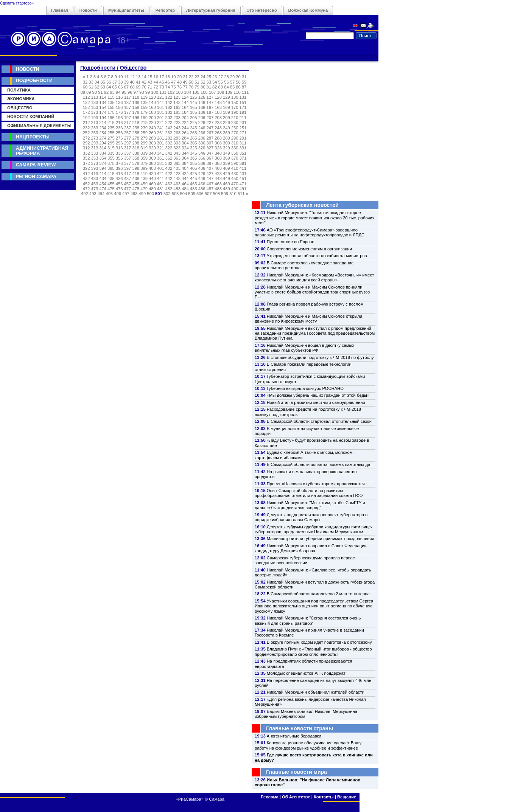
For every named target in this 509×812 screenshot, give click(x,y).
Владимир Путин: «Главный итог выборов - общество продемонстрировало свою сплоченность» (313, 651)
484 (185, 189)
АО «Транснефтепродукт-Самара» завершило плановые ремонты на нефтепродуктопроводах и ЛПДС (310, 232)
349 (226, 153)
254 (103, 133)
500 (150, 194)
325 (194, 148)
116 (119, 97)
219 (144, 123)
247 (210, 128)
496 (118, 194)
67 (126, 87)
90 (95, 92)
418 (136, 174)
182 (169, 112)
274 (103, 138)
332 (86, 153)
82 (215, 87)
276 (119, 138)
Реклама (270, 797)
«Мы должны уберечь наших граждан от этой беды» (318, 395)
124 (185, 97)
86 (238, 87)
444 (185, 179)
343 (177, 153)
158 (136, 107)
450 (235, 179)
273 (95, 138)
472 (86, 189)
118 (136, 97)
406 (202, 168)
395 (111, 168)
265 (194, 133)
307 (210, 143)
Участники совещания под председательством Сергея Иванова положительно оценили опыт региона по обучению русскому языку (314, 606)
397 (128, 168)
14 (144, 77)
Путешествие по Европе (291, 242)
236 (119, 128)
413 (95, 174)
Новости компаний (31, 116)
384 (185, 163)
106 (204, 92)
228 (218, 123)
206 (202, 118)
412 (86, 174)
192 (86, 118)
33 (91, 82)
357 (128, 158)
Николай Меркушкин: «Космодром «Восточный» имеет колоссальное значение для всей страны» (314, 277)
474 (103, 189)
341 (161, 153)
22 (191, 77)
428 (218, 174)
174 (103, 112)
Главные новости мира (297, 772)
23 (197, 77)
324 (185, 148)
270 (235, 133)
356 (119, 158)
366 (202, 158)
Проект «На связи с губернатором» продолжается (316, 484)
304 (185, 143)
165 (194, 107)
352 (86, 158)
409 (226, 168)
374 (103, 163)
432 (86, 179)
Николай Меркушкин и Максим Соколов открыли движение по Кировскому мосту (308, 319)
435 (111, 179)
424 (185, 174)
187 (210, 112)
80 (203, 87)
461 (161, 184)
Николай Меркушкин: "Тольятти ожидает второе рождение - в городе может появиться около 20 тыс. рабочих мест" (314, 218)
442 (169, 179)
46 (168, 82)
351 (243, 153)
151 (243, 102)
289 (226, 138)
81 (209, 87)
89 (89, 92)
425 (194, 174)
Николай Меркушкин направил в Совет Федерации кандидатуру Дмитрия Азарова (311, 548)
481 (161, 189)
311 (243, 143)
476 (119, 189)
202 (169, 118)
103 (180, 92)
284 (185, 138)
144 (185, 102)
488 (218, 189)
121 (161, 97)
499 (142, 194)
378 (136, 163)
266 (202, 133)
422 (169, 174)
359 (144, 158)
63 (103, 87)
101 (163, 92)
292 (86, 143)
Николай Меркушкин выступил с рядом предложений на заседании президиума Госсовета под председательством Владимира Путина (315, 333)
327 (210, 148)
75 (173, 87)
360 (152, 158)
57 (232, 82)
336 (119, 153)
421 (161, 174)
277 (128, 138)
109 (229, 92)
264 (185, 133)
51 (197, 82)
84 (226, 87)
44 (156, 82)
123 (177, 97)
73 (162, 87)
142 (169, 102)
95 (124, 92)
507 (208, 194)
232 (86, 128)
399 (144, 168)
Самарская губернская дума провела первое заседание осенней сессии (305, 560)
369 (226, 158)
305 (194, 143)
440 (152, 179)
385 (194, 163)
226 (202, 123)
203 (177, 118)
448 (218, 179)
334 (103, 153)
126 (202, 97)
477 (128, 189)
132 (86, 102)
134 (103, 102)
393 (95, 168)
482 (169, 189)
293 (95, 143)
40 (132, 82)
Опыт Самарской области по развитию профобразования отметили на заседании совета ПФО (309, 493)
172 (86, 112)
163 (177, 107)
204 (185, 118)
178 (136, 112)
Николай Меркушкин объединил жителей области (316, 692)
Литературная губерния (211, 10)
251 (243, 128)
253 (95, 133)
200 (152, 118)
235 (111, 128)
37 (114, 82)
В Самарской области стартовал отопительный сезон (319, 421)
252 (86, 133)
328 (218, 148)
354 (103, 158)
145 (194, 102)
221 (161, 123)
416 (119, 174)
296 (119, 143)
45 (162, 82)
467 (210, 184)
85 (232, 87)
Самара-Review (36, 165)
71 (150, 87)
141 (161, 102)
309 (226, 143)
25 (209, 77)
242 (169, 128)
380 (152, 163)
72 (156, 87)
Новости (88, 10)
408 (218, 168)
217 (128, 123)
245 (194, 128)
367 (210, 158)
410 (235, 168)
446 (202, 179)
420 (152, 174)
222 (169, 123)
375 (111, 163)
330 (235, 148)
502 (167, 194)
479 (144, 189)
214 (103, 123)
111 (245, 92)
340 (152, 153)
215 (111, 123)
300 (152, 143)
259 (144, 133)
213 (95, 123)
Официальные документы (39, 126)
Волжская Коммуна (308, 10)
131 (243, 97)
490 (235, 189)
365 (194, 158)
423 (177, 174)
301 (161, 143)
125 (194, 97)
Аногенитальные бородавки (294, 736)
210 (235, 118)
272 (86, 138)
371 (243, 158)
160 (152, 107)
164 (185, 107)
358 (136, 158)
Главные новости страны (300, 728)
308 (218, 143)
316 (119, 148)
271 (243, 133)
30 (238, 77)
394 (103, 168)
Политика (19, 90)
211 (243, 118)
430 (235, 174)
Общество (20, 108)
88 (82, 92)
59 (244, 82)
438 (136, 179)
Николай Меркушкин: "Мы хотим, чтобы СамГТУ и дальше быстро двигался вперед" (310, 505)
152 (86, 107)
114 (103, 97)
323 (177, 148)
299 (144, 143)
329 (226, 148)
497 (126, 194)
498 (134, 194)
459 (144, 184)
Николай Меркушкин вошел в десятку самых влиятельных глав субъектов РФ (304, 348)
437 (128, 179)
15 (150, 77)
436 (119, 179)
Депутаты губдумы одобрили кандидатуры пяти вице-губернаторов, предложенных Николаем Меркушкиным (313, 529)
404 (185, 168)
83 (221, 87)
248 (218, 128)
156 (119, 107)
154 (103, 107)
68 (132, 87)
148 (218, 102)
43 (150, 82)
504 (183, 194)
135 (111, 102)
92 (106, 92)
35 (103, 82)
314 (103, 148)
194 (103, 118)
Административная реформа (42, 151)
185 (194, 112)
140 (152, 102)
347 (210, 153)
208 (218, 118)
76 (179, 87)
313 (95, 148)
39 (126, 82)
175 (111, 112)
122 (169, 97)
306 (202, 143)
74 (168, 87)
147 (210, 102)
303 (177, 143)
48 (179, 82)
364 (185, 158)
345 (194, 153)
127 (210, 97)
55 (221, 82)
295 (111, 143)
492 (85, 194)
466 (202, 184)
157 (128, 107)
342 (169, 153)
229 (226, 123)
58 (238, 82)
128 (218, 97)
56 (226, 82)
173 (95, 112)
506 (200, 194)
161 (161, 107)
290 (235, 138)
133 (95, 102)
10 (120, 77)
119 (144, 97)
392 (86, 168)
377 (128, 163)
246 (202, 128)
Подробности (34, 81)
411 (243, 168)
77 (185, 87)
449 (226, 179)
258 (136, 133)
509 (225, 194)
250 (235, 128)
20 (179, 77)
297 (128, 143)
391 (243, 163)
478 (136, 189)
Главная (60, 10)
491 (243, 189)
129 (226, 97)
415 (111, 174)
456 (119, 184)
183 (177, 112)
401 (161, 168)
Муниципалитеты (126, 10)
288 (218, 138)
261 (161, 133)
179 (144, 112)
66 (120, 87)
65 (114, 87)
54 (215, 82)
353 (95, 158)
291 (243, 138)
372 (86, 163)
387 (210, 163)
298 (136, 143)
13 (138, 77)
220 (152, 123)
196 (119, 118)
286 (202, 138)
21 (185, 77)
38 (120, 82)
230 (235, 123)
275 (111, 138)
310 (235, 143)
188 (218, 112)
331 (243, 148)
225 (194, 123)
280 (152, 138)
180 (152, 112)
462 (169, 184)
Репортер (165, 10)
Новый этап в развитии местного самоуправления (316, 402)
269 (226, 133)
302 (169, 143)
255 (111, 133)
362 (169, 158)
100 (155, 92)
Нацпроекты (33, 137)
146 (202, 102)
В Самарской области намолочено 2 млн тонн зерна (318, 594)
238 (136, 128)
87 (244, 87)
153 (95, 107)
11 (126, 77)
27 (221, 77)
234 (103, 128)
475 (111, 189)
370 (235, 158)
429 (226, 174)
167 (210, 107)
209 (226, 118)
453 (95, 184)
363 (177, 158)
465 (194, 184)
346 (202, 153)
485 (194, 189)
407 (210, 168)
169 (226, 107)
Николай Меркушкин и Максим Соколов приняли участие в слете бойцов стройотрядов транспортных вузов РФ (312, 292)
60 (85, 87)
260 (152, 133)
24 (203, 77)
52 (203, 82)
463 (177, 184)
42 (144, 82)
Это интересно (262, 10)
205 (194, 118)
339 (144, 153)
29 (232, 77)
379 (144, 163)
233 (95, 128)
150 (235, 102)
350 (235, 153)
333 (95, 153)
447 (210, 179)
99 (148, 92)
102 (171, 92)
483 (177, 189)
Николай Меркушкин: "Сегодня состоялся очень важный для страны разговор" (308, 620)
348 (218, 153)
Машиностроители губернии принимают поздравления (321, 539)
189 (226, 112)
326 (202, 148)
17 (162, 77)
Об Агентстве (296, 797)
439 (144, 179)
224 (185, 123)
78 (191, 87)
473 (95, 189)
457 (128, 184)
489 (226, 189)
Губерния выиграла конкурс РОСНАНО (305, 388)
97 (136, 92)
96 (130, 92)
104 (188, 92)
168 (218, 107)
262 (169, 133)
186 (202, 112)
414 (103, 174)
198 (136, 118)
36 (109, 82)
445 (194, 179)
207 (210, 118)
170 (235, 107)
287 (210, 138)
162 (169, 107)
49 (185, 82)
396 (119, 168)
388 (218, 163)
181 (161, 112)
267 (210, 133)
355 (111, 158)
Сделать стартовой (17, 3)
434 (103, 179)
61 (91, 87)
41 (138, 82)
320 (152, 148)
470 (235, 184)
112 (86, 97)
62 (97, 87)
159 (144, 107)
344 (185, 153)
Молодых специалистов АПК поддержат (306, 673)
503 (175, 194)
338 (136, 153)
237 (128, 128)
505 (192, 194)
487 (210, 189)
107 (212, 92)
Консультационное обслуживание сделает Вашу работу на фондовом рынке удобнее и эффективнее (308, 745)
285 (194, 138)
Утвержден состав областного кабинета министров (317, 256)
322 (169, 148)
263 (177, 133)
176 (119, 112)
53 (209, 82)
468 (218, 184)
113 (95, 97)
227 (210, 123)
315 (111, 148)
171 (243, 107)
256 (119, 133)
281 (161, 138)
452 (86, 184)
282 (169, 138)
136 (119, 102)
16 (156, 77)
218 (136, 123)
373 (95, 163)
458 (136, 184)
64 (109, 87)
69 (138, 87)
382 (169, 163)
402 (169, 168)
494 (101, 194)
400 (152, 168)
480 (152, 189)
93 (112, 92)
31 (244, 77)
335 (111, 153)
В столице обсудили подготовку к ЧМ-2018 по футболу (320, 357)
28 (226, 77)
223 (177, 123)
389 (226, 163)
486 (202, 189)
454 (103, 184)
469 (226, 184)
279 (144, 138)
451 (243, 179)
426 (202, 174)
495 (109, 194)
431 (243, 174)
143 (177, 102)
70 (144, 87)
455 (111, 184)
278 (136, 138)
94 (118, 92)
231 (243, 123)
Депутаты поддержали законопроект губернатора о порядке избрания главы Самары (311, 517)
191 (243, 112)
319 (144, 148)
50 (191, 82)
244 (185, 128)
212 (86, 123)
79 (197, 87)
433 (95, 179)
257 (128, 133)
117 (128, 97)
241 (161, 128)
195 (111, 118)
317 (128, 148)
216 (119, 123)
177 (128, 112)
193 (95, 118)
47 (173, 82)
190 (235, 112)
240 (152, 128)
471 (243, 184)
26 (215, 77)
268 (218, 133)
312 (86, 148)
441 (161, 179)
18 (168, 77)
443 (177, 179)
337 (128, 153)
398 (136, 168)
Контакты (324, 797)
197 (128, 118)
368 (218, 158)
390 (235, 163)
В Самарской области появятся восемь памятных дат (319, 464)
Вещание (347, 797)
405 (194, 168)
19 (173, 77)
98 (142, 92)
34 (97, 82)
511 (241, 194)
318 (136, 148)
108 (220, 92)
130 (235, 97)
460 (152, 184)
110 (237, 92)
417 (128, 174)
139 (144, 102)
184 (185, 112)
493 (93, 194)
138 (136, 102)
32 (85, 82)
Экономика (21, 99)
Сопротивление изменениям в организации (309, 249)
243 (177, 128)
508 (217, 194)
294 (103, 143)
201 (161, 118)
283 (177, 138)
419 (144, 174)
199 (144, 118)
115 (111, 97)
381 (161, 163)
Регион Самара (36, 177)
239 (144, 128)
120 (152, 97)
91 (100, 92)
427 (210, 174)
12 (132, 77)
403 (177, 168)
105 (196, 92)
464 (185, 184)
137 (128, 102)
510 (233, 194)
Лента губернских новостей (302, 205)
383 (177, 163)
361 (161, 158)
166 (202, 107)
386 (202, 163)
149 (226, 102)
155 (111, 107)
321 (161, 148)
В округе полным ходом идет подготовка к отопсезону (319, 642)
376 (119, 163)
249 (226, 128)
